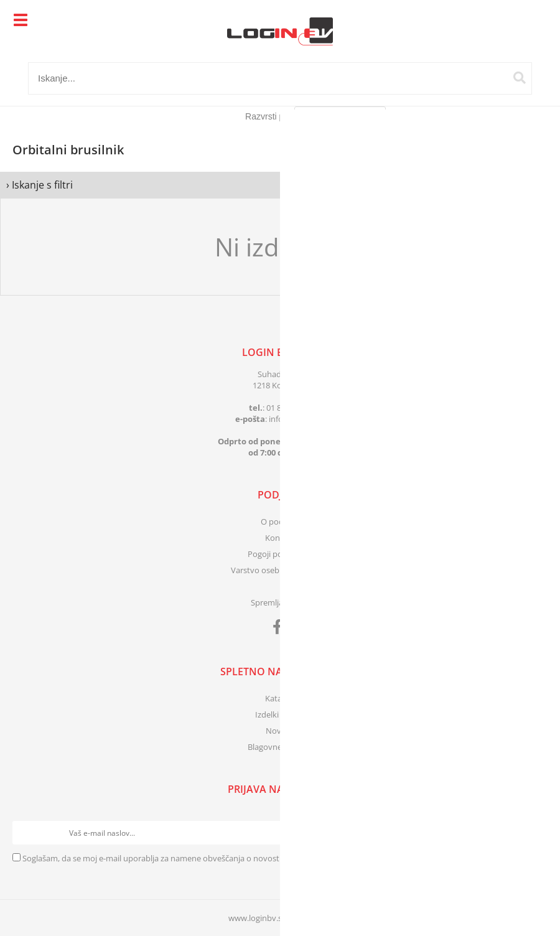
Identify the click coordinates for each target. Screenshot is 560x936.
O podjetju (280, 522)
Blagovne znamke (280, 747)
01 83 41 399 (289, 408)
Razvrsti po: (268, 116)
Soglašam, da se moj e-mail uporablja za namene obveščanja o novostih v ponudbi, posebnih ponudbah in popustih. (237, 858)
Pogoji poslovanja (280, 554)
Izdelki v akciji (280, 714)
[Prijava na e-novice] (536, 833)
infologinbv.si (297, 419)
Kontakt (280, 538)
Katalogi (280, 698)
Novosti (280, 731)
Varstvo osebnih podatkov (280, 570)
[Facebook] (280, 629)
